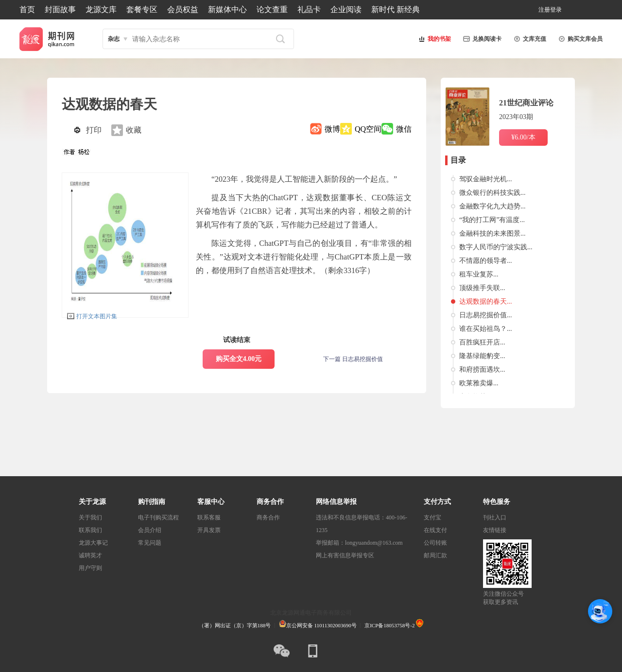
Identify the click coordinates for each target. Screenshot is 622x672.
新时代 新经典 (396, 9)
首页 (27, 9)
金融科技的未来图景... (492, 233)
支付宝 (432, 517)
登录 (556, 10)
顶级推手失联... (482, 288)
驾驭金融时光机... (486, 179)
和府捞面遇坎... (482, 370)
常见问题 (150, 543)
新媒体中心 (227, 9)
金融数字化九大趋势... (492, 206)
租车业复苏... (479, 274)
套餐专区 (142, 9)
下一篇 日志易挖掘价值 (353, 359)
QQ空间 (368, 129)
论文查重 (272, 9)
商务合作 (268, 517)
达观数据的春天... (486, 302)
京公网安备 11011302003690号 (318, 625)
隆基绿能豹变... (482, 356)
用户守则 (90, 568)
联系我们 (90, 530)
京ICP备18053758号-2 (389, 625)
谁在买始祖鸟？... (486, 329)
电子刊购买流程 (158, 517)
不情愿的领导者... (486, 261)
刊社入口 (495, 517)
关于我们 (90, 517)
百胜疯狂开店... (482, 342)
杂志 (114, 39)
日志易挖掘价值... (486, 315)
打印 (94, 130)
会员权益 (183, 9)
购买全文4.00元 (239, 359)
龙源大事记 (93, 543)
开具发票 (209, 530)
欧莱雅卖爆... (479, 383)
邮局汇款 (435, 555)
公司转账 (435, 543)
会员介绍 (150, 530)
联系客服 (209, 517)
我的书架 (433, 39)
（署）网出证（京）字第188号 (235, 625)
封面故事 (60, 9)
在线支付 (435, 530)
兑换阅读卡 (481, 39)
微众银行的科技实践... (492, 193)
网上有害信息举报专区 (345, 555)
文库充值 (529, 39)
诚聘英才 (90, 555)
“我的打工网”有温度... (492, 220)
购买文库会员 (579, 39)
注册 (544, 10)
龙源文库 (101, 9)
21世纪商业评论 (526, 103)
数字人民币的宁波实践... (496, 247)
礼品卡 (309, 9)
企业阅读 (346, 9)
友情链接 (495, 530)
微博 (332, 129)
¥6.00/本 (523, 137)
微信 (404, 129)
